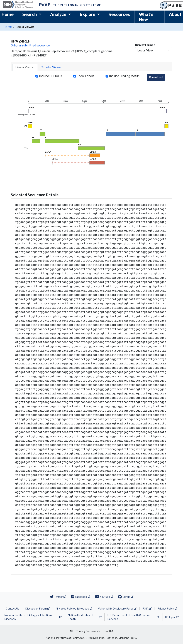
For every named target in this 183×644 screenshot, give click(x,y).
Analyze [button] (59, 14)
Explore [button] (88, 14)
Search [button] (30, 14)
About (175, 14)
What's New (146, 17)
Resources (119, 14)
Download (156, 77)
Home (8, 14)
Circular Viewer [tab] (51, 67)
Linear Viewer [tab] (25, 67)
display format (145, 45)
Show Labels (85, 76)
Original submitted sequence (30, 45)
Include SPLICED (50, 76)
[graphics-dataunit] (29, 111)
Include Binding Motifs (124, 76)
